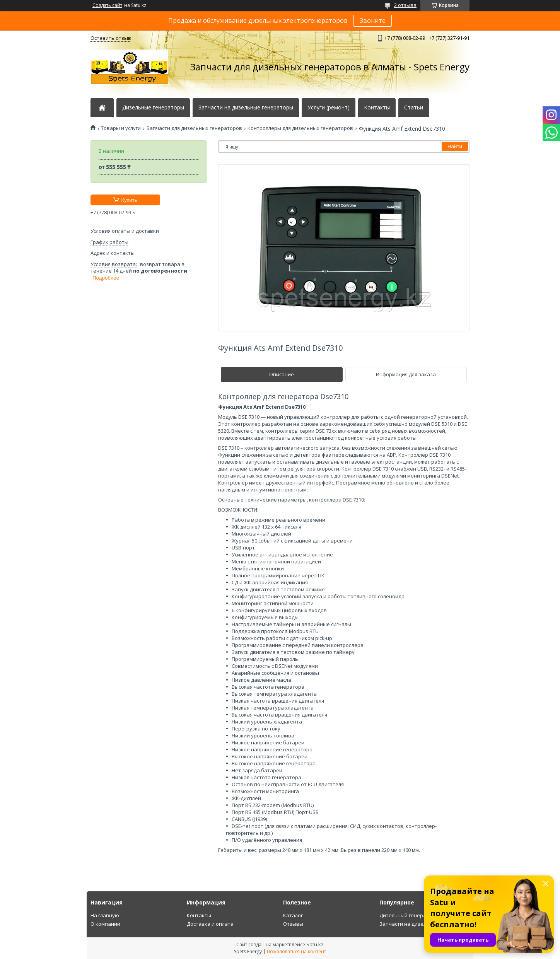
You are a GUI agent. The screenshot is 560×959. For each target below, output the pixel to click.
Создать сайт (107, 5)
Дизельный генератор (407, 915)
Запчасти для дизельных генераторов (194, 128)
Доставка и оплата (210, 924)
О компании (105, 924)
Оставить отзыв (111, 38)
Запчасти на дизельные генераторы (246, 108)
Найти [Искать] (455, 146)
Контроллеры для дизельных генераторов (300, 128)
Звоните (373, 20)
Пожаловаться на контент (296, 951)
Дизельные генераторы (153, 108)
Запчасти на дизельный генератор (423, 924)
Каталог (293, 915)
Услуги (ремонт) (329, 108)
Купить (129, 200)
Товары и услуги (121, 128)
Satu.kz (315, 944)
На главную (105, 915)
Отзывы (293, 924)
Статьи (414, 108)
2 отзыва (405, 5)
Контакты (377, 108)
